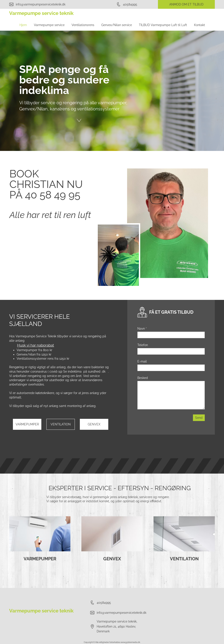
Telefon (143, 345)
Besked (143, 378)
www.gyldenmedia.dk (130, 642)
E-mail (142, 361)
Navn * (142, 329)
